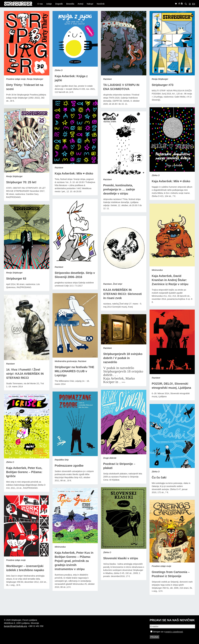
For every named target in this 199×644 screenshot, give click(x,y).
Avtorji (81, 4)
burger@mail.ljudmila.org (15, 626)
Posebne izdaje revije (16, 79)
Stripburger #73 (163, 85)
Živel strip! (118, 284)
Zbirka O (59, 70)
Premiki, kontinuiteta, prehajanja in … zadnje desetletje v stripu (119, 189)
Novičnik (101, 4)
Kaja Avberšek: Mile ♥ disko (74, 173)
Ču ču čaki (159, 477)
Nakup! (90, 4)
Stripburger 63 (16, 279)
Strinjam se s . (167, 632)
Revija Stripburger (35, 79)
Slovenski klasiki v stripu (121, 558)
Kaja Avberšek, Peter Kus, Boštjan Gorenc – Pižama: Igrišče (24, 472)
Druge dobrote (110, 458)
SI (190, 4)
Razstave (107, 79)
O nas (40, 4)
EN (194, 4)
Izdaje (49, 4)
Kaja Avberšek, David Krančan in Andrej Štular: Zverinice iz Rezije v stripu (170, 280)
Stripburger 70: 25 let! (21, 182)
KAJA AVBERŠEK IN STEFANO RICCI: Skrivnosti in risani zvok (122, 294)
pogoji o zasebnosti (174, 632)
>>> (123, 382)
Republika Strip (62, 460)
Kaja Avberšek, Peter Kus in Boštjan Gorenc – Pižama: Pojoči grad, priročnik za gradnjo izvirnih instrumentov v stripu (74, 561)
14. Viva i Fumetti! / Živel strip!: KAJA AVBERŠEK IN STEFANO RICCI (25, 374)
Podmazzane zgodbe (69, 466)
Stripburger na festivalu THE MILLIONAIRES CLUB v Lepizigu (74, 371)
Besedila (70, 4)
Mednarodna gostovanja (66, 361)
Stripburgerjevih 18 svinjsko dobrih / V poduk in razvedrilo (123, 358)
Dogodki (59, 4)
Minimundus (157, 270)
